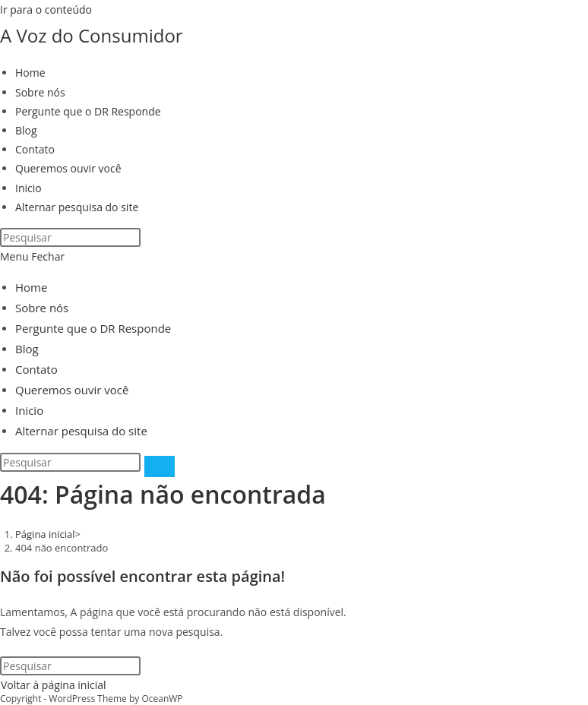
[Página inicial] (45, 534)
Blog (27, 349)
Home (31, 287)
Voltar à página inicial (54, 685)
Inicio (29, 410)
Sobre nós (42, 308)
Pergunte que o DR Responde (93, 328)
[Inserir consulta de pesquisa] (70, 237)
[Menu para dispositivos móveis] (32, 256)
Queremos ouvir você (72, 390)
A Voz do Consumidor (92, 35)
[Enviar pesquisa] (160, 466)
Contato (36, 369)
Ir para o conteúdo (46, 9)
